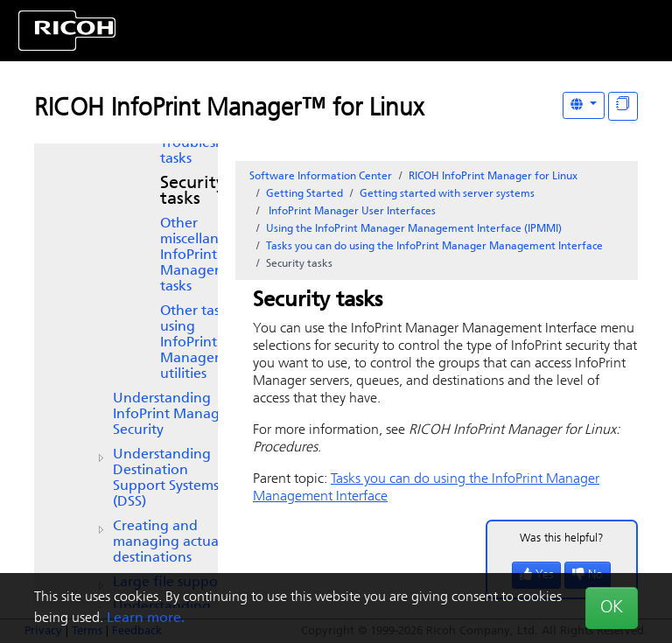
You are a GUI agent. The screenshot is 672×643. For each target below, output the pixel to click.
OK (612, 608)
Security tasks (192, 192)
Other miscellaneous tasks (205, 255)
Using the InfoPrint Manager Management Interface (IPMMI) (414, 229)
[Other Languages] (584, 105)
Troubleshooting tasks (214, 151)
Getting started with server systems (447, 194)
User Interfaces (351, 212)
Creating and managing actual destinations (168, 542)
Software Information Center (321, 177)
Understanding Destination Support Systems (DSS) (166, 479)
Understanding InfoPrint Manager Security (173, 415)
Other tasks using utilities (196, 343)
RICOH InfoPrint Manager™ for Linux (229, 109)
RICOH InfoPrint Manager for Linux (493, 177)
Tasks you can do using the (434, 247)
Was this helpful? (562, 538)
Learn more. (146, 619)
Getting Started (304, 194)
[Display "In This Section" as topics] (623, 106)
